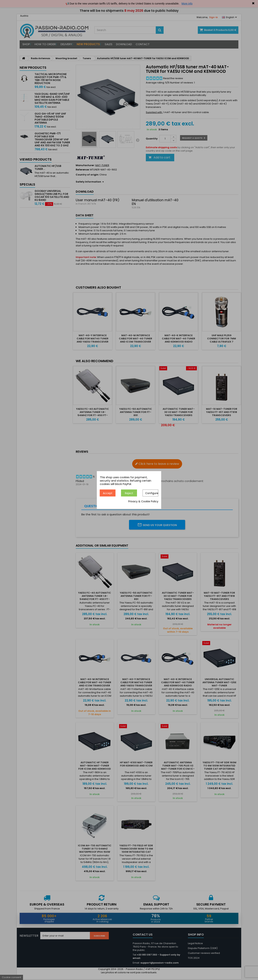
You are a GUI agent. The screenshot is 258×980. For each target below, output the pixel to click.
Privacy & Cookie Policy (143, 502)
